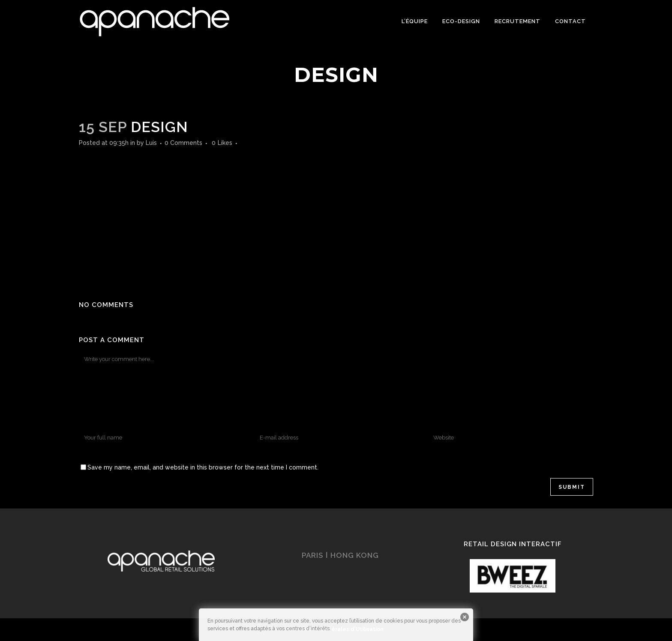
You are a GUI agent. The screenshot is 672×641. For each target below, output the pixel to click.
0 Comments (183, 143)
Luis (151, 143)
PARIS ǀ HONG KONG (340, 555)
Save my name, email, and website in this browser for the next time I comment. (203, 467)
